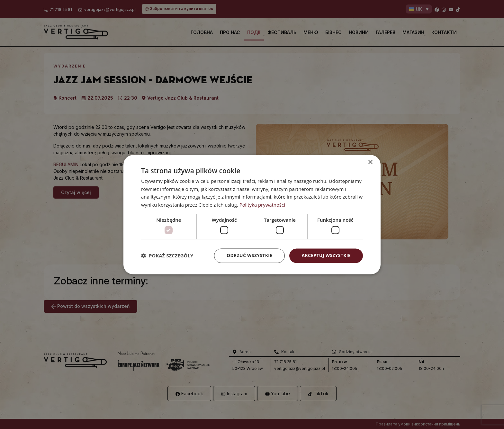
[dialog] (252, 215)
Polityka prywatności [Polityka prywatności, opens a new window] (262, 205)
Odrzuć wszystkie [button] (249, 256)
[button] (167, 256)
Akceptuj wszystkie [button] (326, 256)
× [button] (370, 162)
